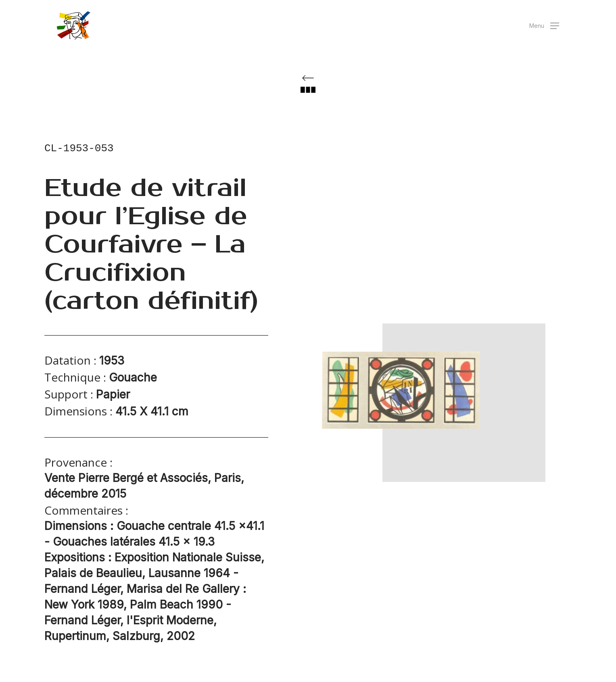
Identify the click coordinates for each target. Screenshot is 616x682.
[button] (544, 26)
